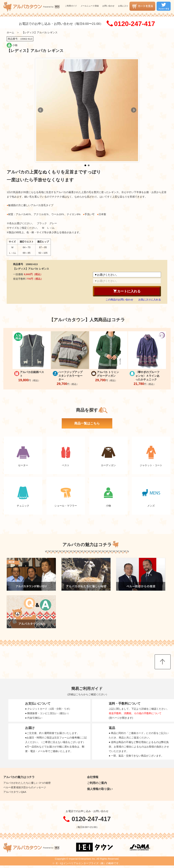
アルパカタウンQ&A (15, 792)
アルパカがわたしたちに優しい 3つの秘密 (27, 783)
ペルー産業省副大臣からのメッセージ (25, 787)
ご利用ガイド (71, 6)
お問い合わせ (108, 6)
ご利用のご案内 (97, 783)
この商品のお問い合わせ (119, 300)
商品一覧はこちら (87, 423)
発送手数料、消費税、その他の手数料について (135, 713)
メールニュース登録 (90, 6)
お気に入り (123, 6)
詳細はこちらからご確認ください (87, 694)
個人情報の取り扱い (100, 789)
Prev (40, 110)
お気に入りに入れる (150, 300)
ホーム (10, 32)
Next (134, 110)
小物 (15, 45)
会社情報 (93, 777)
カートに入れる (127, 291)
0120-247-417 (134, 24)
